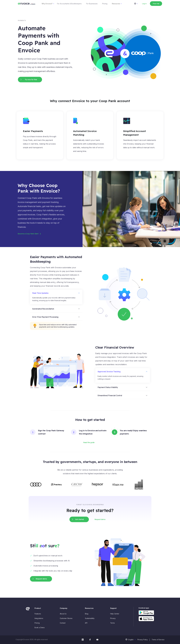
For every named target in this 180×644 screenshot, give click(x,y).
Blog (87, 614)
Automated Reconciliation (43, 309)
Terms (112, 623)
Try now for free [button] (31, 80)
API (86, 623)
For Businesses (92, 4)
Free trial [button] (156, 4)
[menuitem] (137, 4)
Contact (63, 623)
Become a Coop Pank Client (28, 234)
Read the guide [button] (89, 442)
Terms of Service (158, 640)
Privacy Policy (143, 640)
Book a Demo (40, 628)
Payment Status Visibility (108, 387)
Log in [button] (144, 4)
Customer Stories (66, 618)
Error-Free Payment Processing (45, 317)
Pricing (105, 4)
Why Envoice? (47, 4)
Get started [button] (79, 519)
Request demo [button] (100, 519)
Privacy (113, 618)
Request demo (41, 579)
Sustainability (90, 618)
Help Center (115, 614)
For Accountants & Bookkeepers (69, 4)
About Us (63, 614)
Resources (116, 4)
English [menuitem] (131, 640)
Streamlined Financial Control (110, 395)
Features (38, 614)
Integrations (39, 618)
